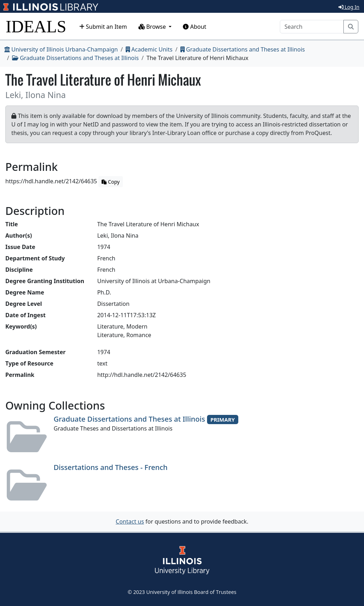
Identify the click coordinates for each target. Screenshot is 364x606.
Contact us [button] (130, 521)
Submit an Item (103, 27)
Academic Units (149, 49)
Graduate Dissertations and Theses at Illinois (243, 49)
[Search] (312, 27)
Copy (110, 182)
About (195, 27)
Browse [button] (153, 27)
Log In (349, 7)
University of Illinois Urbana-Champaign (61, 49)
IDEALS (36, 26)
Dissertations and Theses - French (111, 467)
